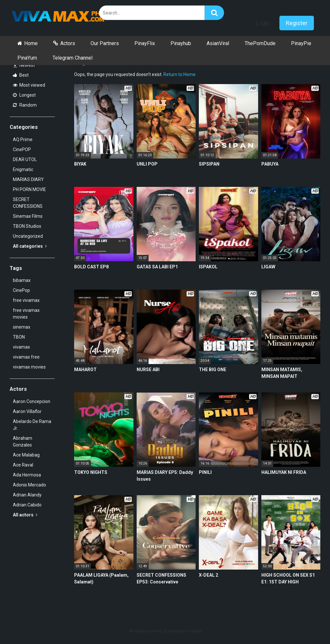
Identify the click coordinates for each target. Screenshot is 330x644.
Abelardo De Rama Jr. (32, 425)
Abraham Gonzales (23, 442)
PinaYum (27, 58)
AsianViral (218, 43)
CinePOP (22, 149)
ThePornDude (260, 43)
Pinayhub (181, 43)
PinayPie (301, 43)
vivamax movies (29, 367)
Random (25, 105)
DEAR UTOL (25, 159)
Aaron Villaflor (27, 411)
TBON (19, 337)
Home (31, 43)
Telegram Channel (73, 58)
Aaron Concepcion (32, 401)
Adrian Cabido (27, 505)
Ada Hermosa (27, 475)
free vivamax (26, 300)
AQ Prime (23, 139)
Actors (68, 43)
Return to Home (180, 74)
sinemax (22, 327)
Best (21, 75)
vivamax (21, 347)
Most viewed (29, 85)
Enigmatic (23, 169)
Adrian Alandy (27, 495)
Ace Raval (23, 465)
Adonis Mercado (29, 485)
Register (297, 23)
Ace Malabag (26, 455)
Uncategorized (28, 236)
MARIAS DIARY (28, 179)
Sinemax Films (28, 216)
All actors (25, 515)
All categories (30, 246)
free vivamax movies (26, 314)
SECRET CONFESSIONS (28, 203)
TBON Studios (27, 226)
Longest (24, 95)
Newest (24, 65)
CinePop (21, 290)
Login (263, 23)
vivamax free (26, 357)
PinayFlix (145, 43)
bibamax (22, 280)
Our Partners (105, 43)
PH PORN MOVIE (29, 189)
